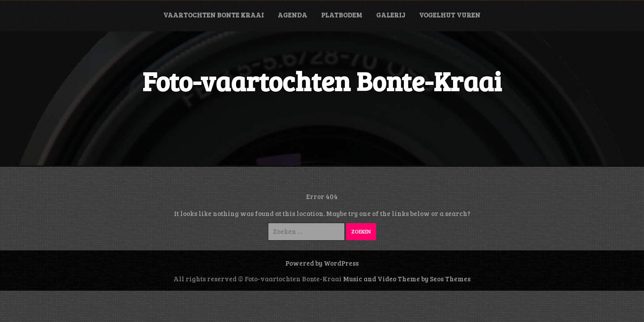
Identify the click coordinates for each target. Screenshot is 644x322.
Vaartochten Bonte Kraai (214, 15)
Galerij (391, 15)
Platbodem (342, 15)
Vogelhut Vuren (450, 15)
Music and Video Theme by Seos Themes (407, 279)
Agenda (292, 15)
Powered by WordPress (322, 263)
